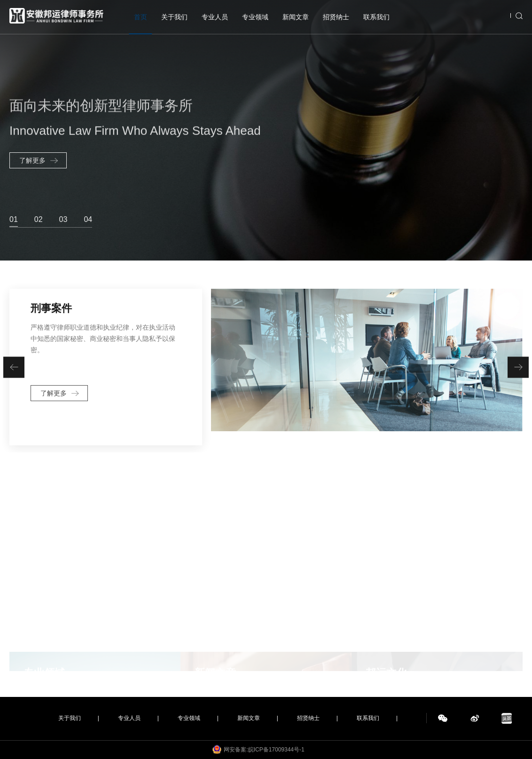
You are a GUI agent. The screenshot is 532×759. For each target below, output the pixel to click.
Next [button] (527, 130)
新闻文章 (296, 17)
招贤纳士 (336, 17)
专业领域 (255, 17)
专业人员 (215, 17)
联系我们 (376, 17)
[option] (266, 130)
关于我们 (174, 17)
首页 (141, 17)
